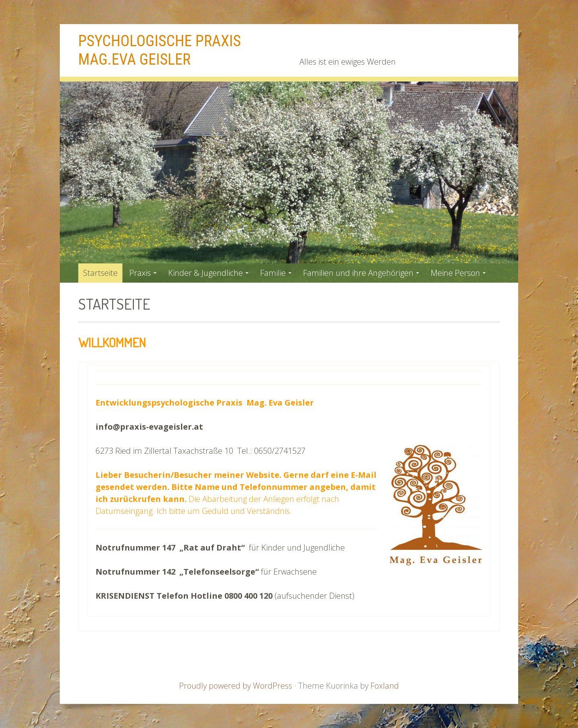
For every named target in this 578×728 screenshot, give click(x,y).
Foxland (385, 686)
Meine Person (455, 273)
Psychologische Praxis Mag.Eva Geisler (160, 50)
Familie (273, 273)
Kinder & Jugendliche (206, 273)
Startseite (100, 273)
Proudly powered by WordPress (236, 686)
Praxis (140, 273)
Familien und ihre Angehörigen (358, 273)
